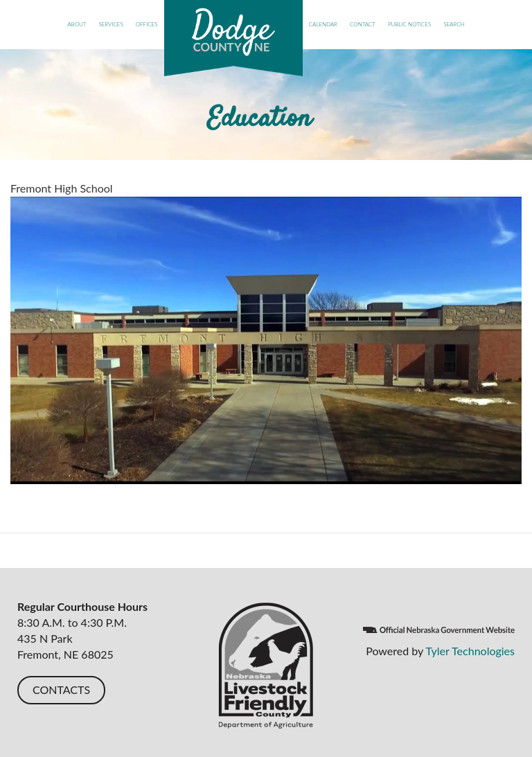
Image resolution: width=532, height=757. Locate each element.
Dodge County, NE (233, 38)
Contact (363, 24)
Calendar (323, 24)
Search (454, 24)
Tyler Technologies (470, 651)
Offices (147, 24)
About (77, 24)
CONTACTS (61, 689)
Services (110, 24)
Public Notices (409, 24)
